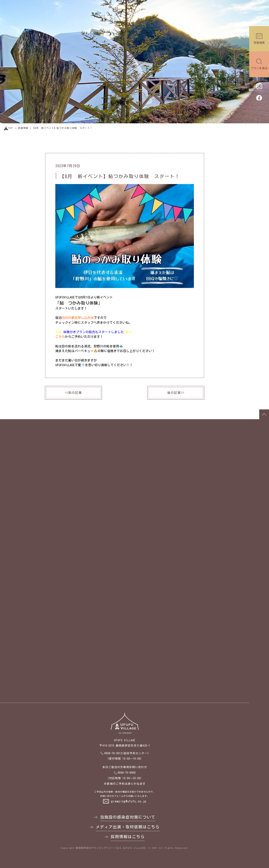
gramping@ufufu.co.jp (129, 801)
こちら (60, 337)
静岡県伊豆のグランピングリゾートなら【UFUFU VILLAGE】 (111, 848)
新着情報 (23, 128)
